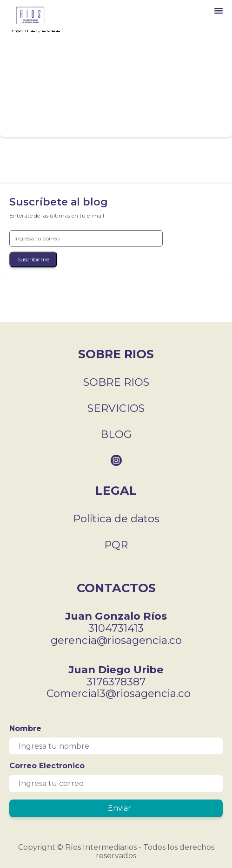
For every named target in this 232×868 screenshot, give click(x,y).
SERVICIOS (116, 408)
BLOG (116, 434)
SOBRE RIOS (116, 382)
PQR (116, 545)
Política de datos (116, 519)
